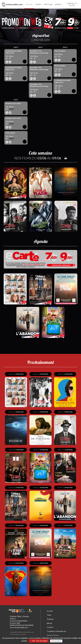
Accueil (50, 609)
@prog (49, 621)
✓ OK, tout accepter (39, 641)
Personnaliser (56, 641)
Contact (50, 625)
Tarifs (49, 613)
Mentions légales (16, 634)
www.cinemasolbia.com (19, 625)
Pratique (50, 617)
